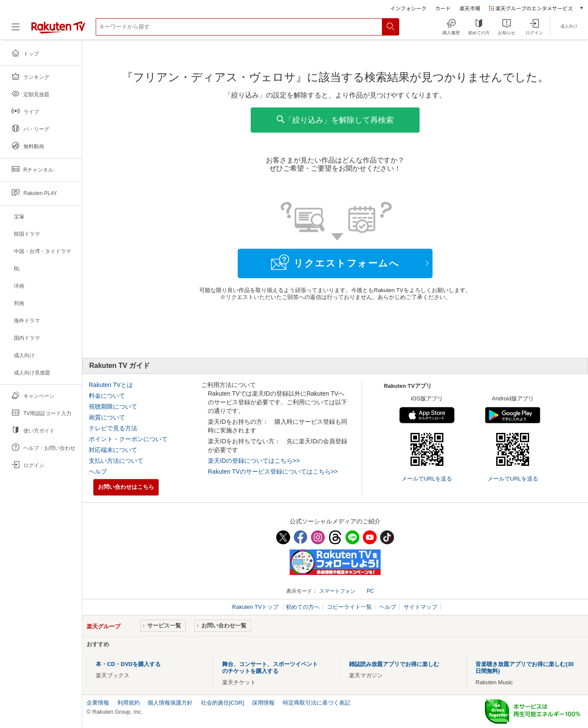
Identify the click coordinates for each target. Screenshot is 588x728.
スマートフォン (337, 591)
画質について (107, 417)
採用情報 (263, 703)
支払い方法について (116, 461)
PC (370, 591)
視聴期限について (113, 406)
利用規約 (129, 703)
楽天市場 (470, 8)
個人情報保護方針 (170, 703)
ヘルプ (98, 471)
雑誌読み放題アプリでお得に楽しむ (394, 664)
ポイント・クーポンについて (128, 439)
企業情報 (98, 703)
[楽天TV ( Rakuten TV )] (58, 30)
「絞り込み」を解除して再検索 (335, 120)
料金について (107, 396)
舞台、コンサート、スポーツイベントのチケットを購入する (270, 668)
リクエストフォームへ (335, 262)
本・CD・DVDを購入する (128, 664)
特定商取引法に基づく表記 (317, 703)
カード (443, 8)
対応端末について (113, 450)
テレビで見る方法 (113, 428)
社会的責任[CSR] (223, 703)
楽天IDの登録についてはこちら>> (254, 461)
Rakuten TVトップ (256, 607)
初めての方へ (303, 607)
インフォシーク (408, 8)
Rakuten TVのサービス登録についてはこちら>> (273, 471)
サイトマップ (420, 607)
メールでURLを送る (427, 479)
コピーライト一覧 (349, 607)
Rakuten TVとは (111, 385)
